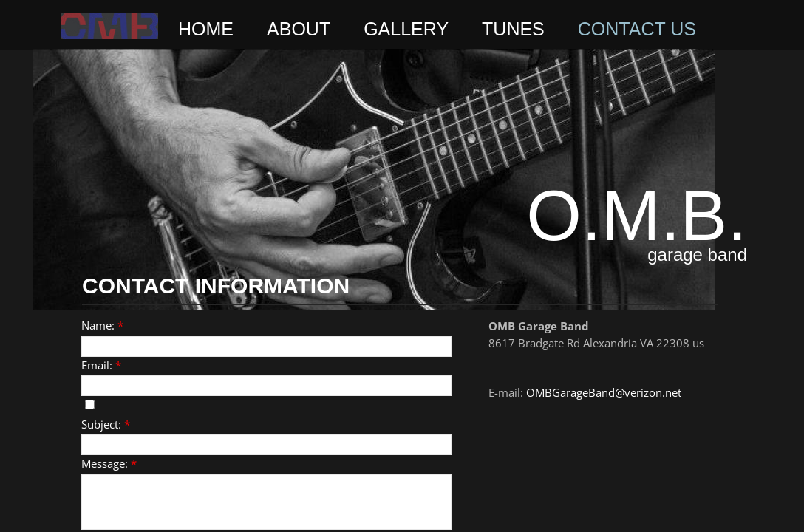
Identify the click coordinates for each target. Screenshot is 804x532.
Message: (109, 463)
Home (206, 29)
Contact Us (637, 29)
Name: (102, 325)
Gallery (406, 29)
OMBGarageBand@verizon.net (604, 392)
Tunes (513, 29)
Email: (101, 365)
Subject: (106, 424)
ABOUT (299, 29)
